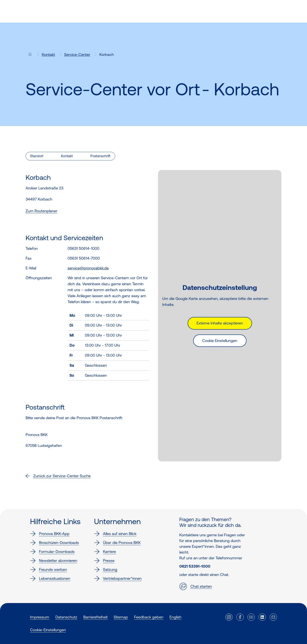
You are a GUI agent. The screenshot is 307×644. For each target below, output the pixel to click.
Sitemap (121, 617)
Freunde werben (49, 570)
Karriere (105, 552)
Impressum (40, 617)
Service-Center (77, 55)
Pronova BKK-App (50, 534)
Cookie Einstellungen (220, 341)
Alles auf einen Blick (115, 534)
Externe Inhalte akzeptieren (220, 323)
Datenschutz (66, 617)
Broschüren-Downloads (54, 543)
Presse (104, 561)
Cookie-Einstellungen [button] (48, 630)
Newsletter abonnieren (54, 561)
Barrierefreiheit (96, 617)
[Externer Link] (229, 617)
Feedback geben (149, 617)
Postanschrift (100, 156)
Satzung (106, 570)
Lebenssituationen (50, 579)
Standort (37, 156)
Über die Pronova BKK (117, 543)
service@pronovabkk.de (88, 268)
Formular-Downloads (52, 552)
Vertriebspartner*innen (118, 579)
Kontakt (48, 55)
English (175, 617)
